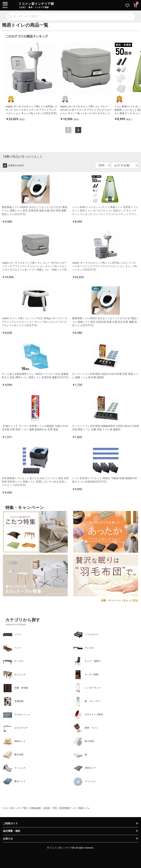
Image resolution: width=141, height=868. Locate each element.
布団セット (14, 741)
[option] (32, 82)
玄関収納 (13, 701)
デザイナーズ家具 (88, 715)
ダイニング (14, 675)
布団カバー (85, 768)
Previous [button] (68, 130)
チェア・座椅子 (87, 661)
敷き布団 (13, 755)
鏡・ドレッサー (87, 701)
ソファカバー (86, 635)
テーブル (13, 661)
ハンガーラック (87, 688)
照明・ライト (86, 728)
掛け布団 (84, 741)
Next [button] (78, 130)
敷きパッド (14, 781)
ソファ (12, 635)
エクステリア (15, 728)
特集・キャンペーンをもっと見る (120, 600)
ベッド (12, 648)
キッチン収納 (86, 675)
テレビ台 (84, 648)
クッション (85, 781)
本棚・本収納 (15, 688)
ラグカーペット (17, 715)
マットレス (14, 768)
